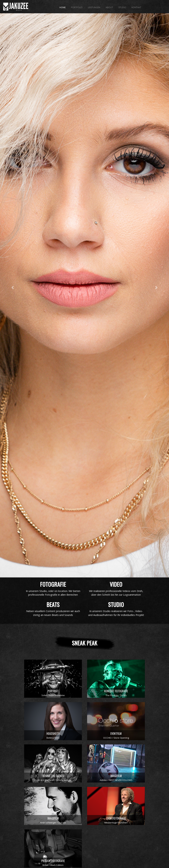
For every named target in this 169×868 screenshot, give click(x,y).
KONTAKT (136, 7)
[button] (13, 318)
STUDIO (122, 7)
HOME (63, 7)
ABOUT (109, 7)
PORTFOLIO (77, 7)
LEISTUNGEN (94, 7)
